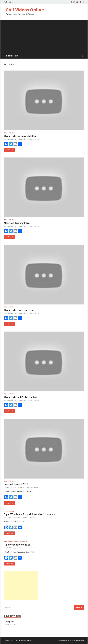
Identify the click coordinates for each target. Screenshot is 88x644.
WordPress (71, 641)
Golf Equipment (10, 133)
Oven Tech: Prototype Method (21, 136)
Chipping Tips (9, 624)
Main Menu (13, 56)
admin (23, 139)
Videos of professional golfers (16, 542)
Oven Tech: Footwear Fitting (19, 310)
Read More (9, 149)
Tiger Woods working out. (18, 545)
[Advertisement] (44, 36)
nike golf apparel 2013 (16, 484)
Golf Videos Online (25, 10)
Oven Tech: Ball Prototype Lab (20, 397)
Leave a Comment (33, 139)
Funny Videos (9, 511)
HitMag (81, 641)
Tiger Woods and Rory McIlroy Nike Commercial (30, 514)
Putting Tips (9, 622)
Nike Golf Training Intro (17, 223)
